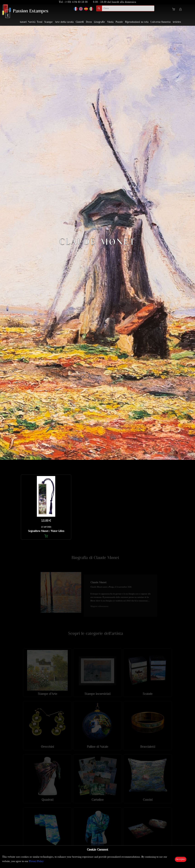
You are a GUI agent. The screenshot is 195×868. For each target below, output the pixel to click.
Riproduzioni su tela (137, 22)
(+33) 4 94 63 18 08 (77, 2)
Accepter (181, 859)
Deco (89, 22)
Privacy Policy (36, 861)
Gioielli (80, 22)
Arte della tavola (64, 22)
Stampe (48, 22)
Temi (40, 22)
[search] (128, 8)
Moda (110, 22)
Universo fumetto (161, 22)
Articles (177, 22)
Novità (32, 22)
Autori (23, 22)
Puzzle (119, 22)
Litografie (99, 22)
